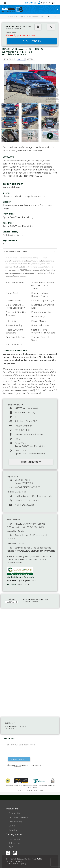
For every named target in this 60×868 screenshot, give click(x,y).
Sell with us (31, 3)
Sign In (43, 3)
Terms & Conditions (18, 817)
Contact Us (14, 813)
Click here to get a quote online (22, 581)
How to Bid (14, 839)
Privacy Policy (15, 822)
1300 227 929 (23, 584)
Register (53, 3)
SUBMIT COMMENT (19, 759)
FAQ (11, 847)
